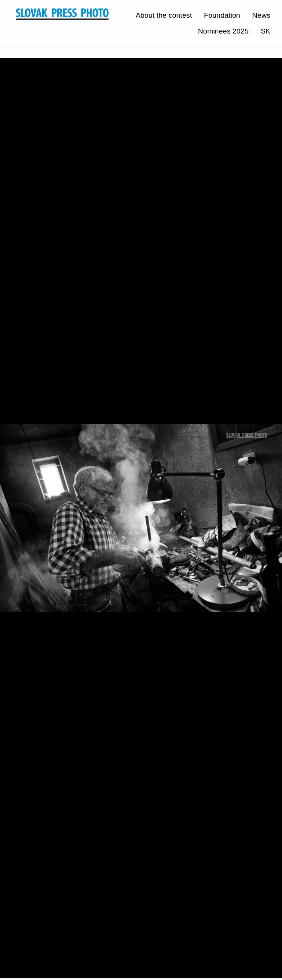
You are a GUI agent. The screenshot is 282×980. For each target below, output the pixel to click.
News (261, 15)
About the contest (164, 15)
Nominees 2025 (223, 31)
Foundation (222, 15)
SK (265, 31)
